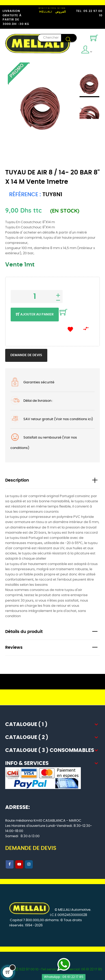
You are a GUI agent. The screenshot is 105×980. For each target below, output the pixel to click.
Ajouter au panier (35, 315)
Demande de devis (26, 355)
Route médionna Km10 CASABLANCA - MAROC (43, 821)
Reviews (14, 648)
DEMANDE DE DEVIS (31, 848)
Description (17, 480)
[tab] (52, 481)
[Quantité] (37, 297)
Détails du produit (24, 632)
